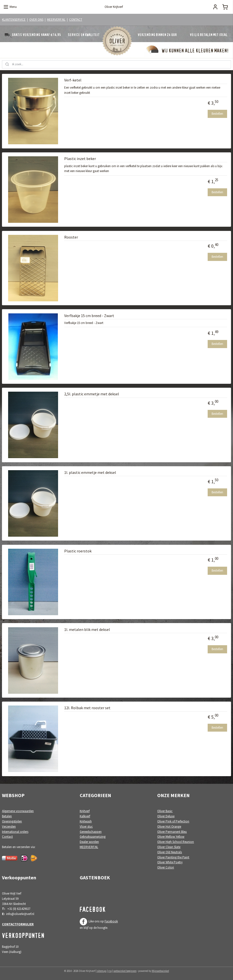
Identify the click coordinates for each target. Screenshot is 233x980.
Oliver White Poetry (170, 862)
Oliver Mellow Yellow (171, 837)
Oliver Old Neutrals (170, 852)
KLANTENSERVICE (14, 20)
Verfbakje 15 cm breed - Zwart (89, 316)
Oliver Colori (166, 867)
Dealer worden (89, 842)
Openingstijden (12, 821)
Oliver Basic (165, 811)
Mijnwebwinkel (160, 971)
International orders (15, 832)
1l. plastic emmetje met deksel (90, 473)
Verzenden (9, 827)
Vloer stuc (86, 827)
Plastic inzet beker (80, 159)
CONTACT (76, 20)
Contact (7, 837)
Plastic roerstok (78, 551)
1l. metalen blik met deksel (87, 630)
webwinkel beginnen (125, 971)
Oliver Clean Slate (169, 847)
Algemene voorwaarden (18, 811)
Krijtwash (86, 821)
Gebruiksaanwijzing (93, 837)
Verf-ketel (73, 80)
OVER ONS (36, 20)
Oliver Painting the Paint (173, 857)
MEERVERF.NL (56, 20)
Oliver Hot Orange (169, 827)
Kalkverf (85, 816)
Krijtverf (85, 811)
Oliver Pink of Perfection (173, 821)
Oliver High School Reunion (176, 842)
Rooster (71, 237)
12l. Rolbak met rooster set (87, 708)
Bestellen (217, 114)
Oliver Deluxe (166, 816)
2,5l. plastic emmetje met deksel (92, 394)
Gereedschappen (91, 832)
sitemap (102, 971)
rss (110, 971)
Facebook (111, 921)
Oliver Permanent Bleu (172, 832)
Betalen (7, 816)
